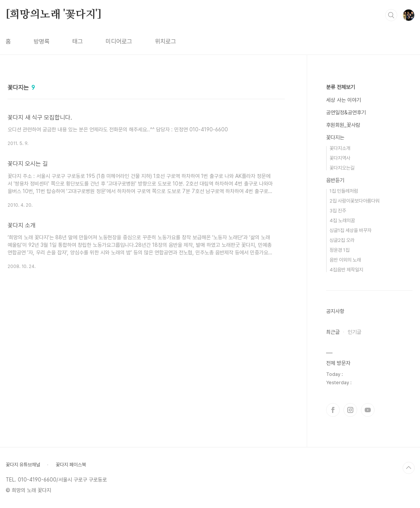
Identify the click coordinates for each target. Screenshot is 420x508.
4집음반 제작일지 (346, 270)
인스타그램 (350, 410)
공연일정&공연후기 (346, 112)
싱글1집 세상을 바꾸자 (351, 230)
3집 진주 (338, 211)
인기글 (354, 332)
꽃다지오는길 (342, 168)
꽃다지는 (335, 137)
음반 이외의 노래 (345, 260)
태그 (78, 41)
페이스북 (333, 410)
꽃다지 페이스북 (71, 465)
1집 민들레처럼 (344, 191)
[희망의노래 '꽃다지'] (54, 15)
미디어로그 (119, 41)
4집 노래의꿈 (342, 220)
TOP (409, 468)
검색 (391, 15)
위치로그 (166, 41)
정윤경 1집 (340, 250)
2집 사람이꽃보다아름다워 (354, 201)
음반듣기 (335, 180)
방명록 (42, 41)
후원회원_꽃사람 (343, 125)
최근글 (333, 332)
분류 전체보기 (340, 87)
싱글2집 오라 (342, 240)
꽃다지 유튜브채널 (23, 465)
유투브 (368, 410)
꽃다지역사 (340, 158)
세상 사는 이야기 (343, 100)
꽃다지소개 (340, 148)
